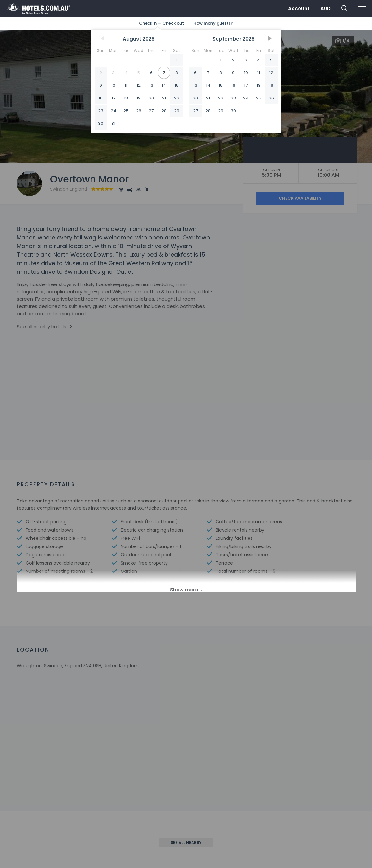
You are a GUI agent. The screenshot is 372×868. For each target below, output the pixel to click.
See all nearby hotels (41, 326)
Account (299, 8)
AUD (325, 8)
